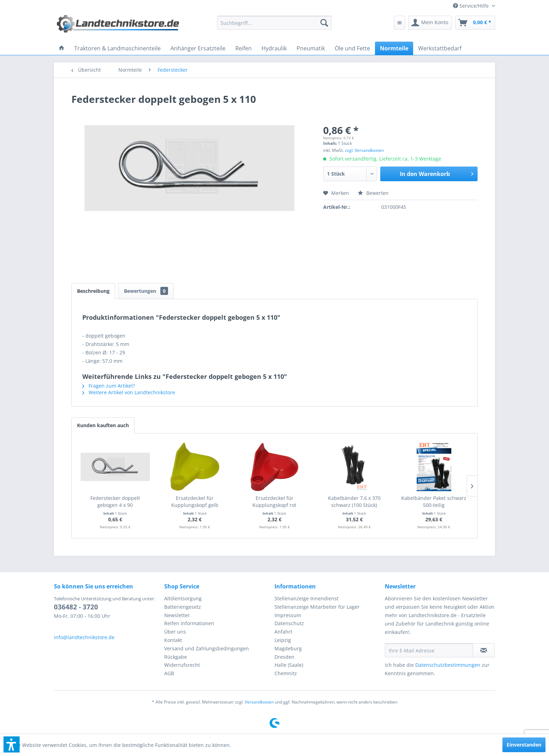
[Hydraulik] (274, 48)
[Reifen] (244, 48)
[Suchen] (324, 23)
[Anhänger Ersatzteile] (198, 48)
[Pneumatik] (311, 48)
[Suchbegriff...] (274, 23)
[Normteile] (394, 48)
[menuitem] (471, 6)
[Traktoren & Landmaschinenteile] (117, 48)
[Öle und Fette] (352, 48)
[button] (12, 744)
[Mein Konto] (430, 23)
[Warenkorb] (475, 23)
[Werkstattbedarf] (440, 48)
